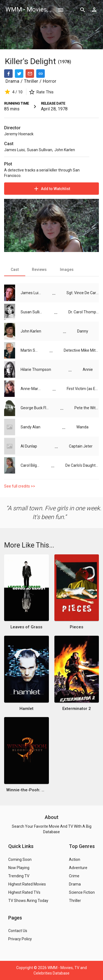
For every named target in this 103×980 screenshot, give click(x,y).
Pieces (76, 627)
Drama (12, 81)
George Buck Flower (35, 408)
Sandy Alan (30, 427)
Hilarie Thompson (36, 369)
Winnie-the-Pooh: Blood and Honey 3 (26, 790)
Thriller (31, 81)
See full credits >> (20, 486)
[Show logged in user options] (94, 10)
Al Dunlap (29, 446)
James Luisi (14, 150)
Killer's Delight (31, 61)
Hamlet (27, 709)
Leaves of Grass (26, 627)
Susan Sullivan (40, 150)
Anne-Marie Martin (31, 389)
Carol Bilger (30, 465)
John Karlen (65, 150)
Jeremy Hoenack (19, 134)
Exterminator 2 (77, 709)
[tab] (15, 270)
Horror (50, 81)
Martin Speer (30, 350)
